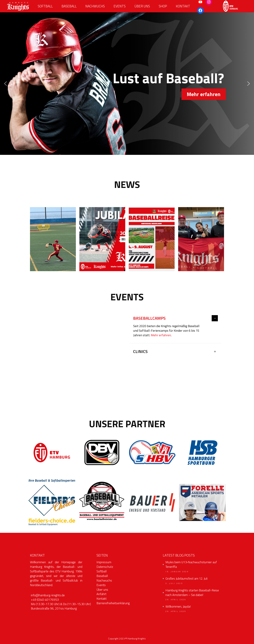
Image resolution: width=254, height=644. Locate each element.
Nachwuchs (104, 580)
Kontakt (102, 599)
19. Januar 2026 (177, 572)
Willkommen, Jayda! (178, 607)
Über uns (102, 590)
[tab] (176, 319)
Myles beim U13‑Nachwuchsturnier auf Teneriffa (191, 564)
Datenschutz (105, 567)
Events (101, 585)
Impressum (104, 562)
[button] (5, 84)
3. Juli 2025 (174, 583)
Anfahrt (101, 594)
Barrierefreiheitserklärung (113, 603)
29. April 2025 (176, 600)
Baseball (102, 576)
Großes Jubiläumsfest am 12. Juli (186, 579)
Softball (102, 571)
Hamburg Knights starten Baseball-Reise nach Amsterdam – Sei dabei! (192, 593)
